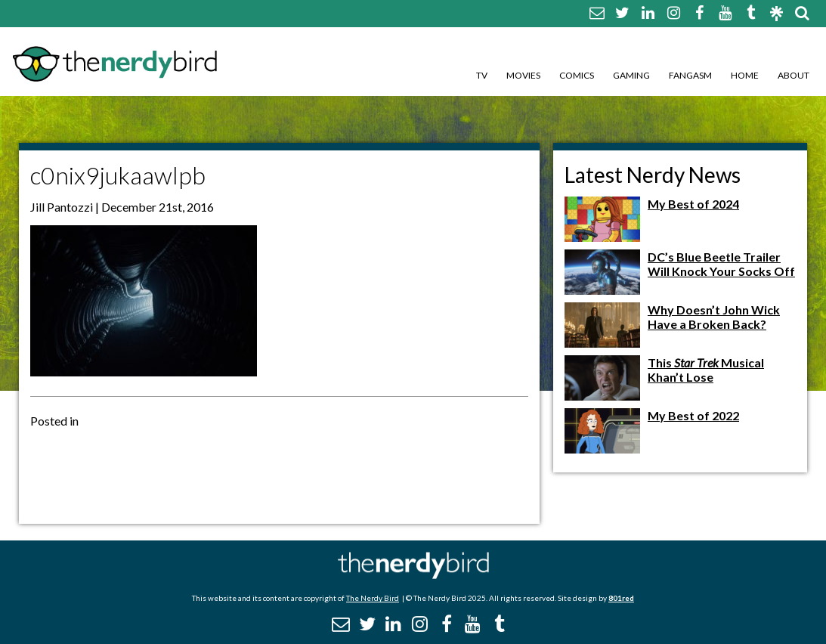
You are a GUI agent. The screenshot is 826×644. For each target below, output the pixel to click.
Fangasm (690, 75)
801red (621, 598)
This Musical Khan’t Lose (706, 370)
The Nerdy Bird (373, 598)
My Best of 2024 (693, 204)
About (794, 75)
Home (745, 75)
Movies (523, 75)
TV (482, 75)
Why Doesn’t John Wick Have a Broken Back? (714, 317)
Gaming (631, 75)
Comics (577, 75)
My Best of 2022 (693, 415)
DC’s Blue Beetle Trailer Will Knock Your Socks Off (721, 264)
